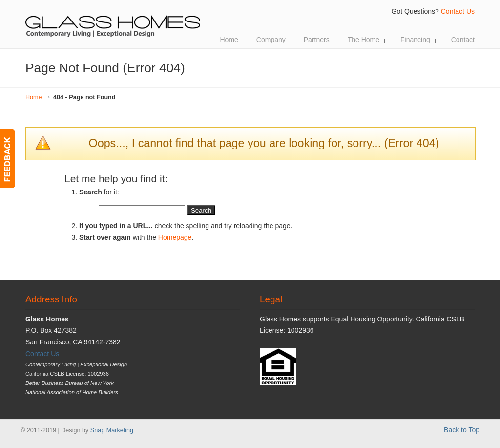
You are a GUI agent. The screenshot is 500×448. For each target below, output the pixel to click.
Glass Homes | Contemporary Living (113, 20)
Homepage (175, 237)
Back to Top (462, 430)
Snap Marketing (112, 430)
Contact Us (458, 11)
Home (34, 97)
